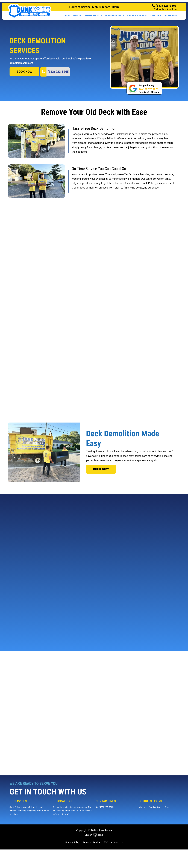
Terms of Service (92, 864)
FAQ (106, 864)
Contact (156, 16)
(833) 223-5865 (166, 6)
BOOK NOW (24, 93)
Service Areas (137, 16)
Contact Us (117, 864)
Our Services (114, 16)
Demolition (93, 16)
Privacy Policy (73, 864)
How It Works (73, 16)
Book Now (171, 16)
